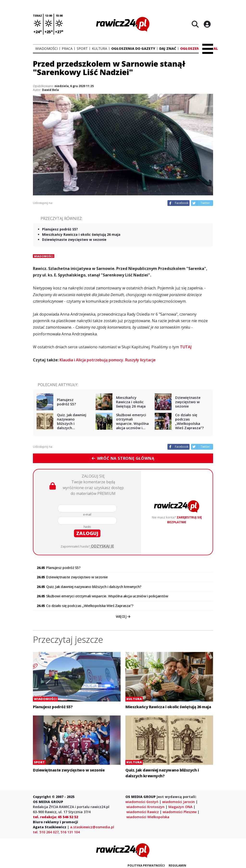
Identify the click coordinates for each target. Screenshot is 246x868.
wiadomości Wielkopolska (148, 817)
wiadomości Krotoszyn (145, 807)
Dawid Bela (50, 90)
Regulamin (177, 865)
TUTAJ (186, 347)
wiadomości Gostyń (142, 802)
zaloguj (87, 533)
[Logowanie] (207, 24)
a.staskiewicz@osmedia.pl (92, 827)
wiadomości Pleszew (180, 812)
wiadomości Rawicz (143, 812)
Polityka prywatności (146, 865)
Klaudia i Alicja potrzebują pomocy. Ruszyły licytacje (108, 360)
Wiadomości (44, 256)
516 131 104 (70, 832)
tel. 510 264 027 (46, 832)
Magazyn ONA (180, 807)
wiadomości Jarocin (178, 802)
